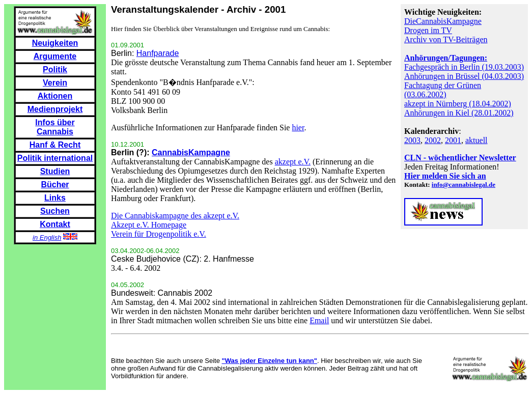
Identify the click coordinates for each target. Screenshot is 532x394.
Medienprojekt (55, 109)
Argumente (55, 56)
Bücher (55, 185)
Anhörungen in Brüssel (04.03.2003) (464, 76)
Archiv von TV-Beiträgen (446, 39)
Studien (55, 171)
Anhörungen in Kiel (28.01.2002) (459, 113)
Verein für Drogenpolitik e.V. (159, 234)
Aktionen (55, 96)
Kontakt (55, 224)
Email (319, 320)
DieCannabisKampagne (443, 21)
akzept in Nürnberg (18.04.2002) (458, 104)
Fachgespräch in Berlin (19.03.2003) (464, 67)
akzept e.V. (293, 162)
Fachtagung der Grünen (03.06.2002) (443, 90)
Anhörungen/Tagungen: (446, 58)
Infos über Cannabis (55, 127)
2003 (412, 140)
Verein (55, 83)
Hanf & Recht (55, 145)
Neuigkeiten (55, 43)
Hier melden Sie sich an (445, 176)
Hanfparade (158, 53)
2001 (453, 140)
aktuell (477, 140)
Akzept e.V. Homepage (149, 225)
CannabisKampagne (191, 152)
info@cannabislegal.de (464, 185)
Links (55, 198)
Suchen (55, 211)
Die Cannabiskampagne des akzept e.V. (175, 216)
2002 (433, 140)
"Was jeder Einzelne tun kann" (270, 361)
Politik (55, 69)
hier (298, 128)
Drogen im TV (428, 30)
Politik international (55, 158)
